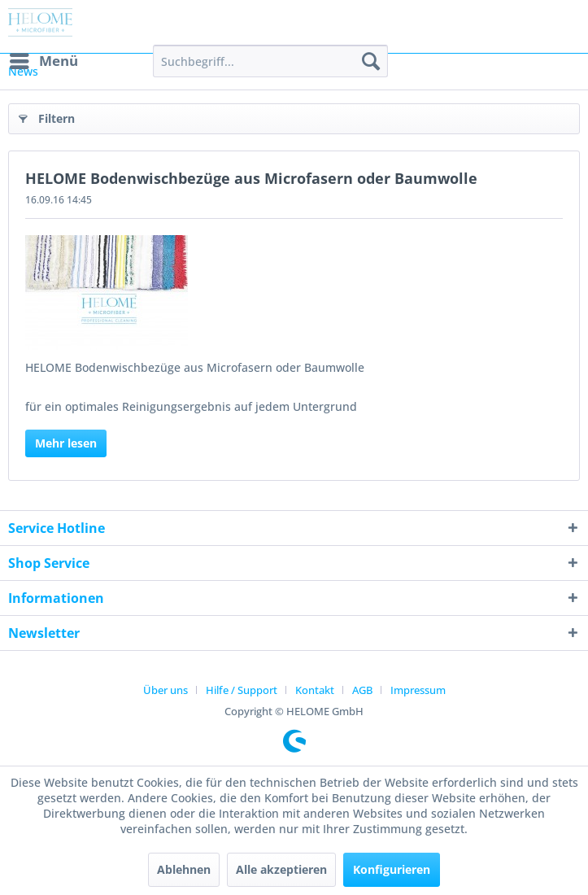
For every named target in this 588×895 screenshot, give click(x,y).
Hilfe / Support (242, 690)
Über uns (166, 690)
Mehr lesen (66, 443)
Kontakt (315, 690)
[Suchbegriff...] (270, 61)
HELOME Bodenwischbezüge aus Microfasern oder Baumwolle (251, 178)
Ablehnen (184, 869)
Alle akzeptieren (281, 869)
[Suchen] (371, 61)
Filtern (47, 116)
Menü (44, 59)
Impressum (418, 690)
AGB (362, 690)
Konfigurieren (392, 869)
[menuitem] (43, 61)
